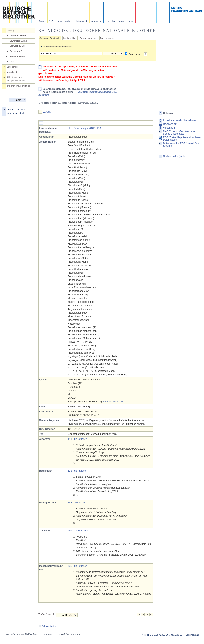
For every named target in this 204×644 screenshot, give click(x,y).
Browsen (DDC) (18, 46)
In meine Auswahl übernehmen (180, 120)
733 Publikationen (77, 566)
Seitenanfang (192, 635)
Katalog (11, 31)
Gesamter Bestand (49, 38)
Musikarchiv (69, 38)
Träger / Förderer (64, 21)
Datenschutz (82, 21)
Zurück (47, 112)
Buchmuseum (107, 38)
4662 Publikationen (78, 531)
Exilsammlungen (87, 38)
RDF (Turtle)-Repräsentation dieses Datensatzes (182, 139)
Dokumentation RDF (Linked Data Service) (181, 145)
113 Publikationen (77, 471)
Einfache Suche (18, 36)
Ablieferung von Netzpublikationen (16, 79)
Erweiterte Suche (18, 41)
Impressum (96, 21)
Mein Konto (118, 21)
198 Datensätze (76, 503)
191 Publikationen (77, 439)
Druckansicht (170, 124)
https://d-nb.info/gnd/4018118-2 (85, 128)
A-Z (51, 21)
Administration (48, 626)
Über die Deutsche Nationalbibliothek (16, 111)
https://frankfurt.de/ (113, 402)
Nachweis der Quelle (174, 156)
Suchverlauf (16, 51)
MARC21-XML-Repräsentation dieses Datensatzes (180, 133)
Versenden (169, 128)
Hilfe (107, 21)
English (130, 21)
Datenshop (12, 67)
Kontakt (42, 21)
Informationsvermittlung (18, 86)
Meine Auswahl (17, 56)
